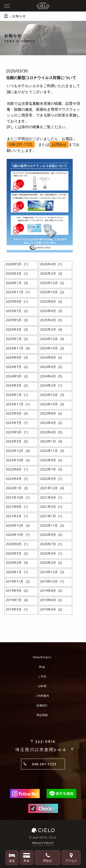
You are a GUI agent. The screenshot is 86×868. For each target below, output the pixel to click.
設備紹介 (42, 705)
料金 (42, 667)
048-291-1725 (21, 144)
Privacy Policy (43, 843)
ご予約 (42, 676)
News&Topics (42, 657)
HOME (7, 18)
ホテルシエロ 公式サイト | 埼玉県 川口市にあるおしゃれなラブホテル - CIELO (43, 6)
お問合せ (59, 144)
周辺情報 (42, 715)
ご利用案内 (42, 696)
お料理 (42, 686)
